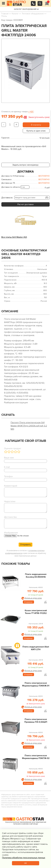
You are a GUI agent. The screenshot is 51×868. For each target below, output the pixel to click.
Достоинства (10, 517)
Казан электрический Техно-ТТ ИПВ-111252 (36, 612)
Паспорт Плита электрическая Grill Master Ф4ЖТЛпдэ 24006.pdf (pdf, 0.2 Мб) (29, 426)
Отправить (26, 545)
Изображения (11, 533)
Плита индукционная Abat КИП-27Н (36, 648)
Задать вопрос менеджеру (25, 165)
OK (26, 863)
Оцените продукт (13, 448)
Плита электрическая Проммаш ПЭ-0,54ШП (36, 721)
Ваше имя (9, 458)
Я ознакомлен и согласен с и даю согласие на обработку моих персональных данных (26, 553)
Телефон (8, 476)
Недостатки (10, 501)
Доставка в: (7, 198)
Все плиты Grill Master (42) (14, 237)
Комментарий (11, 486)
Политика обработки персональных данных (24, 858)
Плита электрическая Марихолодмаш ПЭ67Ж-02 (36, 757)
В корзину (36, 125)
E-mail (7, 467)
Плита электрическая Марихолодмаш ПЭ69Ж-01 (36, 684)
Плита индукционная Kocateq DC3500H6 (36, 576)
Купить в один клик (36, 131)
